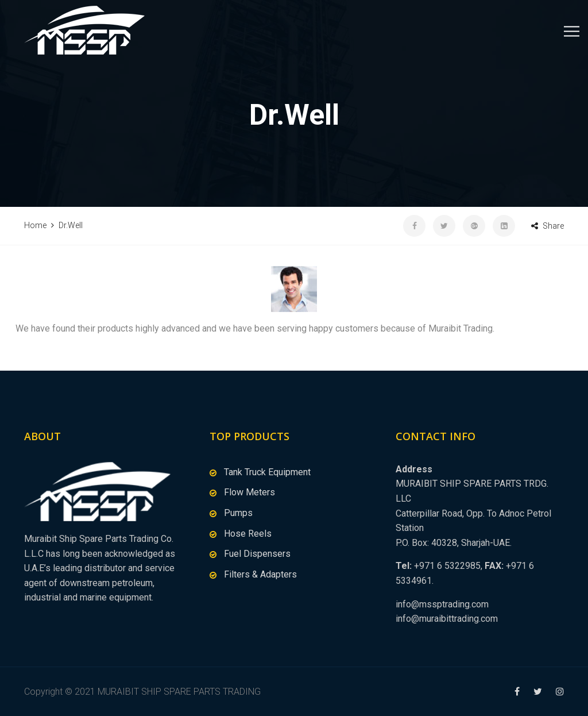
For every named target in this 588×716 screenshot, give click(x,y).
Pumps (238, 513)
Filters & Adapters (260, 574)
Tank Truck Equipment (267, 472)
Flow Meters (249, 492)
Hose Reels (248, 534)
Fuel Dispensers (257, 554)
